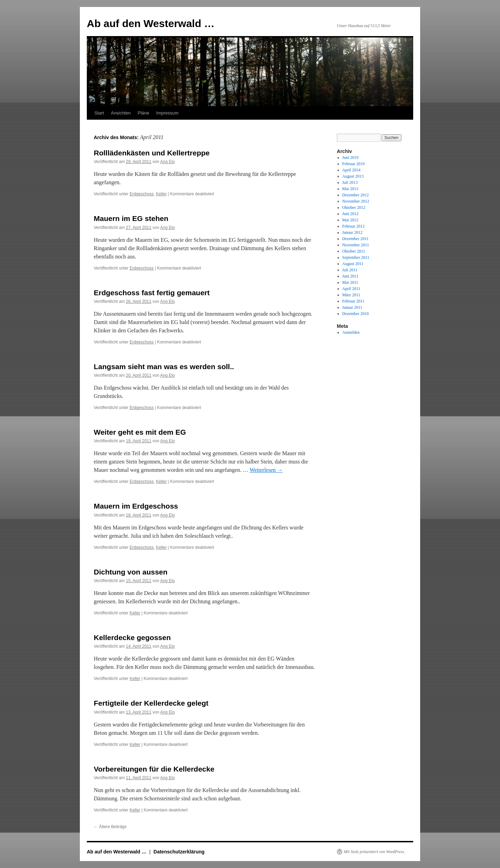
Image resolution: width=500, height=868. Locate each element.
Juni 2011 (351, 276)
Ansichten (121, 113)
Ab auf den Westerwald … (151, 23)
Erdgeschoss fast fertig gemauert (152, 293)
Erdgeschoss (141, 194)
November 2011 (356, 245)
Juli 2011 (350, 270)
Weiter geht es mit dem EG (140, 432)
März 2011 (351, 295)
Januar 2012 (352, 232)
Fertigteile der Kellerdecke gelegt (151, 703)
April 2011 (351, 289)
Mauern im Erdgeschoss (136, 506)
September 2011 (356, 257)
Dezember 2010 (356, 314)
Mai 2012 (350, 220)
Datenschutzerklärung (179, 852)
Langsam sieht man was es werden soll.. (164, 367)
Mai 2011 (350, 282)
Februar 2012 (353, 226)
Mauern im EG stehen (131, 218)
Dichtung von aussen (131, 572)
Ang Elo (167, 162)
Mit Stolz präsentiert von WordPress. (374, 852)
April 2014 (351, 170)
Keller (161, 194)
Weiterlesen (266, 470)
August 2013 (353, 176)
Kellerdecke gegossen (132, 637)
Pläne (144, 113)
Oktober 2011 (354, 251)
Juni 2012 (351, 214)
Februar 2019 (353, 164)
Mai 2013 (350, 189)
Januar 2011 (352, 307)
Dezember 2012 (356, 195)
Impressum (167, 113)
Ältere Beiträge (110, 827)
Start (99, 113)
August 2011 (353, 264)
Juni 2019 (351, 158)
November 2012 (356, 201)
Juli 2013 (350, 182)
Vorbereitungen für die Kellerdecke (154, 769)
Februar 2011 (353, 301)
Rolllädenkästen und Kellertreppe (152, 153)
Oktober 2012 (354, 207)
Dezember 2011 (356, 239)
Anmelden (351, 332)
